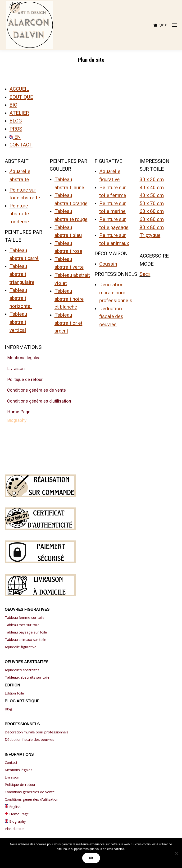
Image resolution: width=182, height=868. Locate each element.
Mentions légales (19, 770)
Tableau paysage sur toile (26, 632)
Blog (8, 709)
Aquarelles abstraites (22, 670)
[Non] (176, 853)
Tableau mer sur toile (22, 625)
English (13, 807)
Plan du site (14, 829)
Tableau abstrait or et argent (68, 323)
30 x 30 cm (152, 179)
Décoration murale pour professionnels (116, 293)
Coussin (108, 264)
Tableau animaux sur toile (25, 639)
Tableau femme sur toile (25, 617)
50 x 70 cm (152, 203)
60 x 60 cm (152, 211)
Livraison (12, 777)
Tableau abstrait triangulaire (22, 274)
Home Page (17, 814)
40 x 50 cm (152, 195)
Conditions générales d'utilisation (32, 799)
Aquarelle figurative (21, 647)
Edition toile (14, 693)
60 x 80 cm (152, 219)
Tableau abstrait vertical (18, 322)
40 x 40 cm (152, 188)
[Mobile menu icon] (174, 25)
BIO (13, 105)
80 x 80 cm (152, 227)
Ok (91, 858)
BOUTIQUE (21, 97)
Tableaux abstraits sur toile (27, 677)
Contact (11, 762)
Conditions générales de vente (30, 792)
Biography (15, 821)
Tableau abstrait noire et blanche (69, 299)
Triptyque (150, 235)
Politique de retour (20, 784)
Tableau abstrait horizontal (21, 298)
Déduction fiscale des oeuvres (111, 317)
